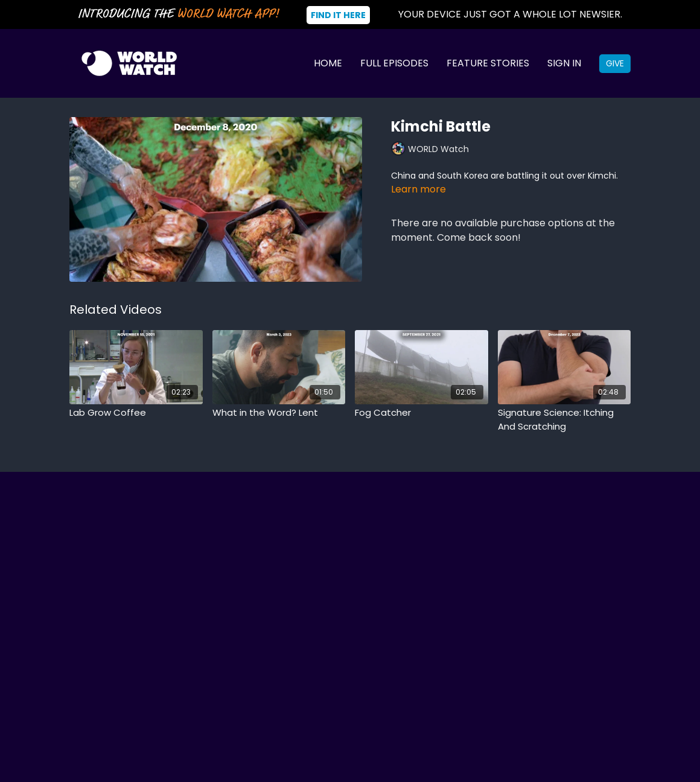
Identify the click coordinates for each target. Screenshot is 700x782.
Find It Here (338, 15)
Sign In (564, 63)
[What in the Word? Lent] (279, 413)
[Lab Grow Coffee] (136, 413)
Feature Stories (488, 63)
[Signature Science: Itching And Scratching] (565, 420)
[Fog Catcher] (422, 413)
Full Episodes (394, 63)
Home (328, 63)
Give (615, 63)
